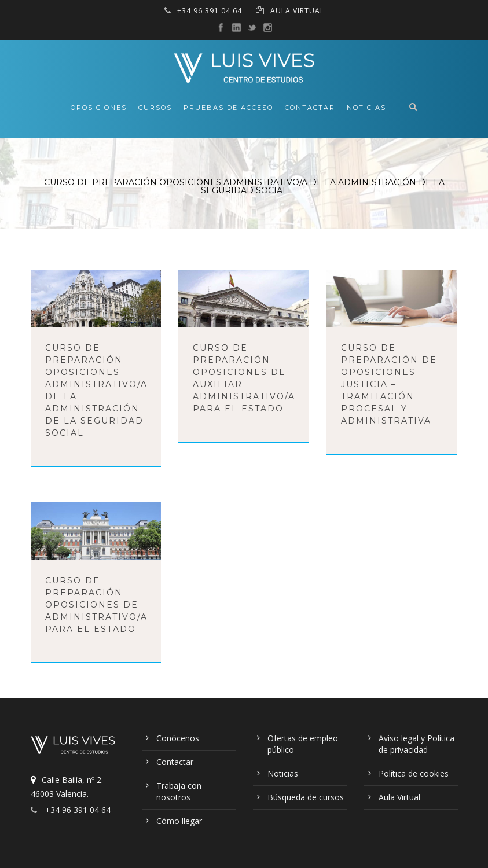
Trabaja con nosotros (179, 791)
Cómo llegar (179, 821)
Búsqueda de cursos (306, 797)
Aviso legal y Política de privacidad (417, 744)
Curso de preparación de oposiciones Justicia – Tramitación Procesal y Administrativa (389, 384)
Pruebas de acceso (228, 108)
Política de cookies (414, 773)
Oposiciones (99, 108)
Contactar (310, 108)
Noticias (366, 108)
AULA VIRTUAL (297, 11)
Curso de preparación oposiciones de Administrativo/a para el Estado (96, 605)
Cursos (155, 108)
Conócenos (178, 738)
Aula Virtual (399, 797)
